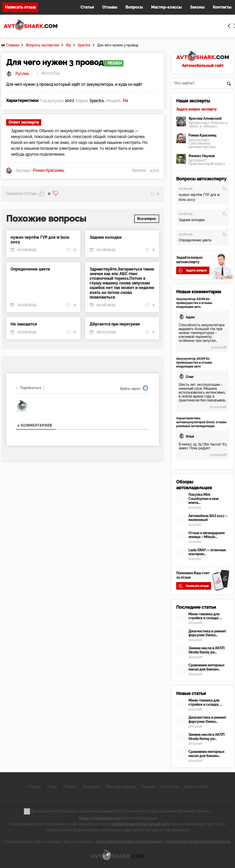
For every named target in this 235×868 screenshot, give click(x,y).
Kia (68, 45)
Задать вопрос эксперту (196, 109)
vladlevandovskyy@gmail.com (140, 824)
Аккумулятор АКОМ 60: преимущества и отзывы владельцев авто (194, 303)
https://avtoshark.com (100, 818)
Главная (13, 45)
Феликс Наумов (202, 156)
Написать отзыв (20, 7)
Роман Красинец (202, 135)
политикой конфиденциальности (198, 842)
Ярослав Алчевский (205, 119)
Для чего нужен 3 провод (118, 45)
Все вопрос (147, 218)
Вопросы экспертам (42, 45)
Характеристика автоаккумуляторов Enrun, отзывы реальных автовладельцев (201, 422)
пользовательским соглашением (129, 842)
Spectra (84, 45)
